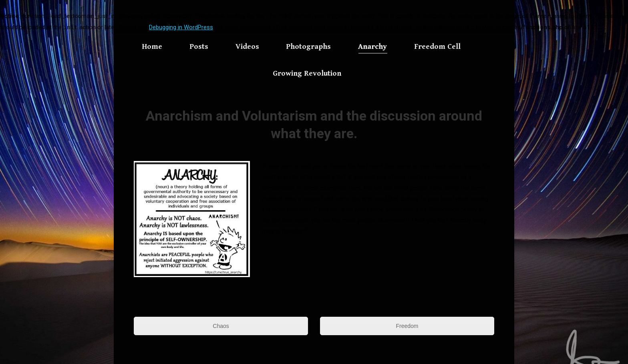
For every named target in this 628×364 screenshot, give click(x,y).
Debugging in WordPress (181, 27)
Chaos (221, 326)
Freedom (407, 326)
